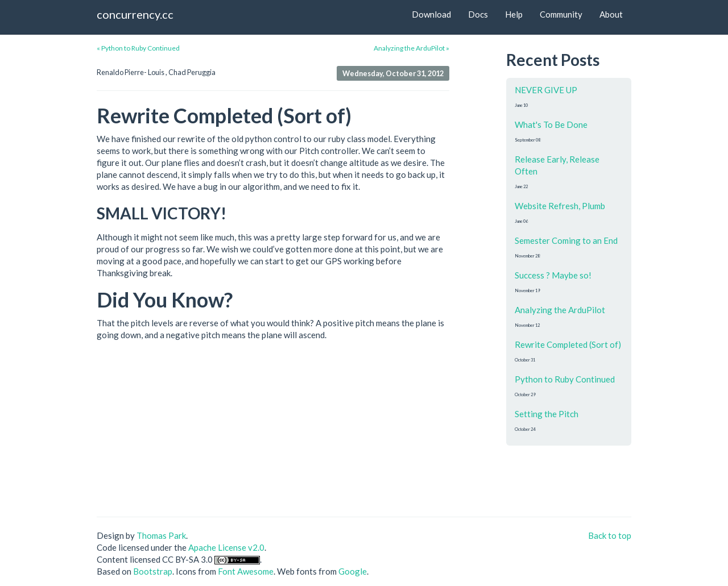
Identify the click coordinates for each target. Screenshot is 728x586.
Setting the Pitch (547, 414)
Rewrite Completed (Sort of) (568, 344)
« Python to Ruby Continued (138, 48)
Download (431, 14)
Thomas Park (161, 535)
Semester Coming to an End (566, 240)
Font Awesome (246, 571)
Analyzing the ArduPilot (560, 310)
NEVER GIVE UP (546, 90)
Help (514, 14)
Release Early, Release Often (557, 165)
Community (561, 14)
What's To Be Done (551, 124)
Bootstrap (153, 571)
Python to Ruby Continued (565, 379)
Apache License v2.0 (226, 547)
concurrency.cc (135, 14)
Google (353, 571)
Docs (478, 14)
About (611, 14)
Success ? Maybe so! (553, 275)
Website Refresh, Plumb (560, 206)
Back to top (610, 535)
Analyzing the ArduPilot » (411, 48)
